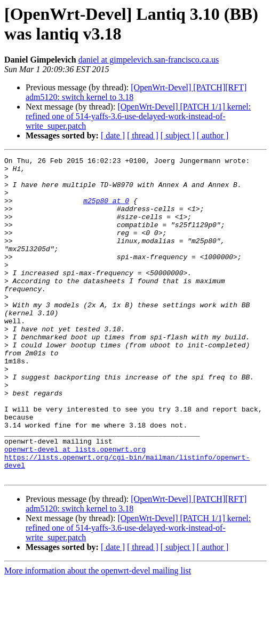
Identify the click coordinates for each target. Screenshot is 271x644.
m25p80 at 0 (106, 210)
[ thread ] (143, 135)
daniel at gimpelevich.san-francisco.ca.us (149, 60)
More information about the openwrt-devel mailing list (98, 635)
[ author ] (213, 135)
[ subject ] (178, 135)
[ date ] (113, 135)
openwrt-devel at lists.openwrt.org (75, 508)
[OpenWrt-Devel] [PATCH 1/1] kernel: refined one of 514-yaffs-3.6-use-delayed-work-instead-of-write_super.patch (138, 116)
